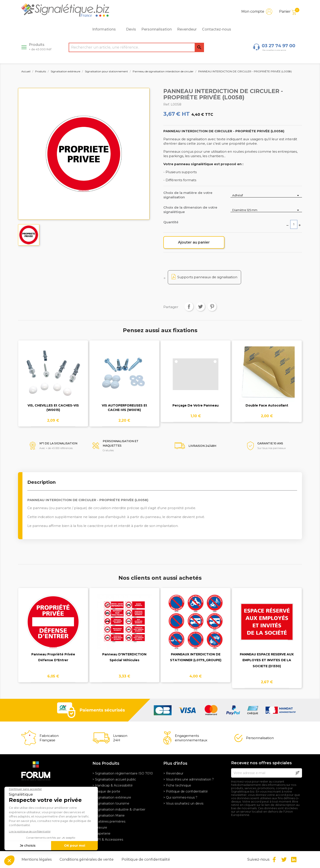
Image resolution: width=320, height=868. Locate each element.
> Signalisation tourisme (111, 803)
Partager (189, 307)
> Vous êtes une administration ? (189, 779)
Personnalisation (157, 29)
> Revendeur (173, 773)
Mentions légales (37, 859)
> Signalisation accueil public (114, 779)
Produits (40, 47)
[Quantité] (294, 224)
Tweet (200, 307)
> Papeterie (101, 833)
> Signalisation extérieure (112, 797)
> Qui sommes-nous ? (180, 797)
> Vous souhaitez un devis (183, 803)
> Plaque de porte (106, 791)
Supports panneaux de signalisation (207, 277)
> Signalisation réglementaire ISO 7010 (123, 773)
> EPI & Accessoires (108, 840)
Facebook (274, 860)
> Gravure (100, 827)
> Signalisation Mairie (109, 815)
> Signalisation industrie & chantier (119, 809)
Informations (106, 29)
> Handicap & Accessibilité (113, 785)
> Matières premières (109, 821)
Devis (131, 29)
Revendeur (187, 29)
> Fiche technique (177, 785)
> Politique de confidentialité (186, 791)
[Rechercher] (136, 47)
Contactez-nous (217, 29)
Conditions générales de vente (87, 859)
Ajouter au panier (194, 242)
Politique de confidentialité (146, 859)
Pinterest (212, 307)
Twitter (284, 860)
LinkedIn (294, 860)
